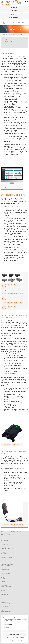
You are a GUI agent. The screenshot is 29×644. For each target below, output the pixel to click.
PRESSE (9, 533)
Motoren (2, 560)
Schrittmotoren (3, 576)
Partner (18, 22)
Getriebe (2, 577)
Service (12, 21)
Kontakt (5, 24)
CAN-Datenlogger (4, 552)
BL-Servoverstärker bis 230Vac (6, 544)
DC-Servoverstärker (4, 541)
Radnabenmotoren (4, 571)
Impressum (20, 640)
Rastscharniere (3, 601)
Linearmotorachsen (4, 585)
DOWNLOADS (20, 532)
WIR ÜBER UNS (4, 532)
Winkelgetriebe (3, 610)
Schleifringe (3, 613)
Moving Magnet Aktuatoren (6, 584)
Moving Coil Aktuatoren (5, 583)
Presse (13, 22)
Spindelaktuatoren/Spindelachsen (7, 587)
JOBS (16, 533)
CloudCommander (7, 43)
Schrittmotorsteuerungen (5, 550)
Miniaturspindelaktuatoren (5, 588)
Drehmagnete (3, 590)
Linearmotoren (3, 568)
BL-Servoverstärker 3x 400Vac (6, 546)
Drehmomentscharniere (5, 600)
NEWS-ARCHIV (14, 532)
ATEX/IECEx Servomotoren (6, 566)
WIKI (13, 534)
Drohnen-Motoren (4, 572)
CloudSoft (5, 39)
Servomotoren (3, 563)
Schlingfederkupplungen (5, 606)
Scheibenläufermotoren (5, 569)
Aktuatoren (3, 579)
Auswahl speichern (14, 631)
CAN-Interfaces (4, 551)
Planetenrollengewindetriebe (6, 612)
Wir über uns (6, 21)
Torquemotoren (4, 567)
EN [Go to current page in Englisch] (27, 2)
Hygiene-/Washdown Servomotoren (7, 564)
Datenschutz (9, 640)
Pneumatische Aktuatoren (5, 596)
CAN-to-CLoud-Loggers (8, 41)
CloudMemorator (7, 45)
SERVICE (9, 532)
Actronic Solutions (4, 34)
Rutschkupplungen (4, 608)
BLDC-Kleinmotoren (4, 575)
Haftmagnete (3, 614)
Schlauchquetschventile (5, 605)
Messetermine (6, 22)
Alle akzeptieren (15, 634)
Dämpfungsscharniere (5, 602)
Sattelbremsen (3, 609)
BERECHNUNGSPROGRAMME (6, 534)
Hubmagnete (3, 589)
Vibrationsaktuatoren (4, 594)
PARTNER (13, 533)
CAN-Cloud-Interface (5, 554)
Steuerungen (11, 34)
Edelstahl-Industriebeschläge (6, 604)
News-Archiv (19, 21)
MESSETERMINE (4, 533)
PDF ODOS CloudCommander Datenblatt (11, 444)
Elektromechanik (4, 597)
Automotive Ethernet (4, 555)
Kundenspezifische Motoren (6, 573)
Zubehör (2, 556)
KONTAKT (20, 533)
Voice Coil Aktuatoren (5, 581)
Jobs (23, 22)
